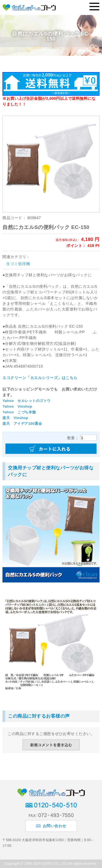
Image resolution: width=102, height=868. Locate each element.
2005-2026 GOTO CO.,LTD (46, 864)
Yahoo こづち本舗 (19, 412)
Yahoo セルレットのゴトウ (27, 401)
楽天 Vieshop (15, 418)
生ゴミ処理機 (18, 264)
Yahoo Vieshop (17, 406)
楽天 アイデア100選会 (22, 424)
